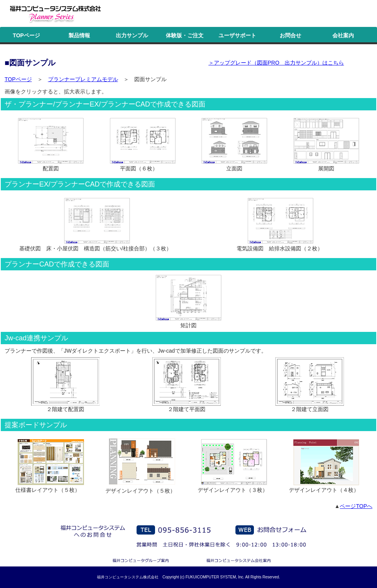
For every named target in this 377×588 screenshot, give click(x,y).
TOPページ (26, 35)
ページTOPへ (356, 506)
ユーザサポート (237, 35)
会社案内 (343, 35)
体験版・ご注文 (185, 35)
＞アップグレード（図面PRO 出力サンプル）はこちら (276, 63)
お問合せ (290, 35)
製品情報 (79, 35)
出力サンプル (132, 35)
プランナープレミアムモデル (83, 79)
